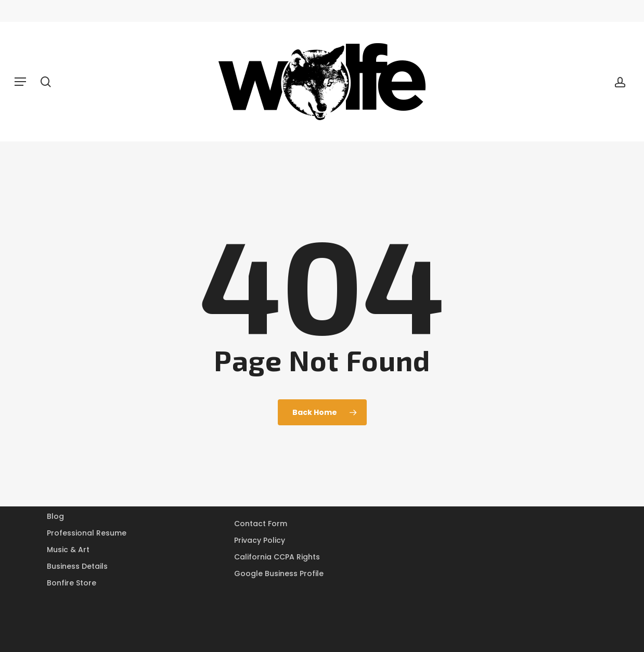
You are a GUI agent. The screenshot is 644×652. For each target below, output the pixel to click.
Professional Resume (87, 533)
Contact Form (261, 524)
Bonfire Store (72, 583)
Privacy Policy (260, 540)
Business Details (77, 566)
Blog (55, 516)
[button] (20, 82)
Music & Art (68, 550)
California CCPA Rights (277, 557)
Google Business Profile (279, 573)
